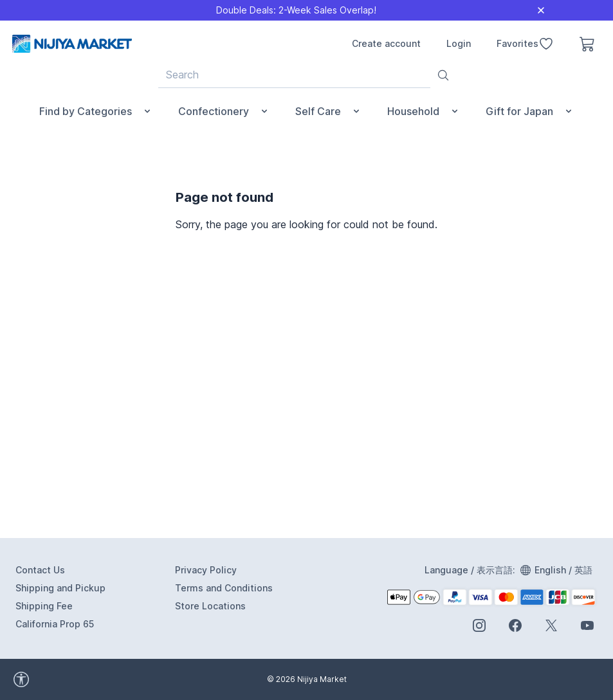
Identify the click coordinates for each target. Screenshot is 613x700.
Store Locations (210, 606)
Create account (386, 43)
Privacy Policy (206, 570)
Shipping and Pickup (60, 588)
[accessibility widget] (77, 679)
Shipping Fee (44, 606)
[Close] (541, 10)
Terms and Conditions (224, 588)
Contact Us (40, 570)
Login (459, 43)
